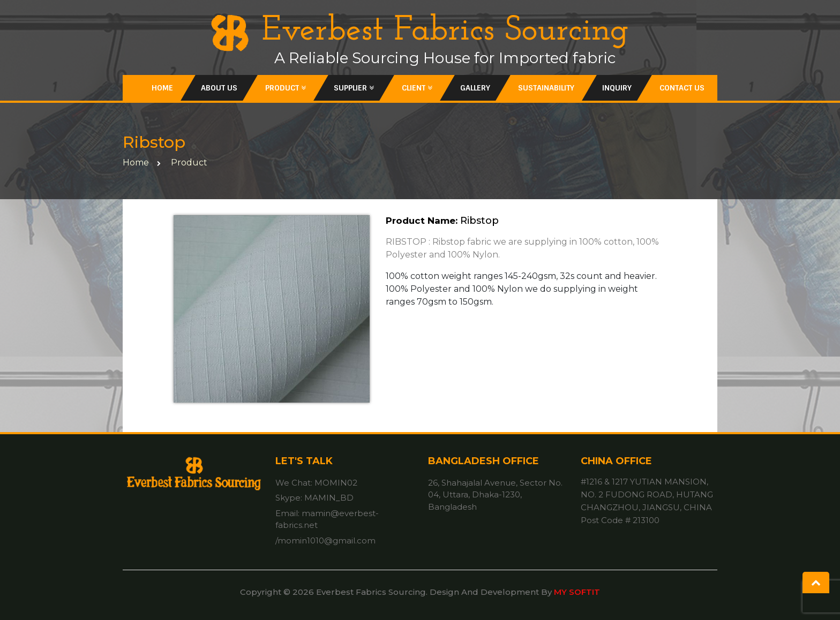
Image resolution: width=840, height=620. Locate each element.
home (136, 162)
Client (417, 88)
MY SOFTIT (577, 592)
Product (286, 88)
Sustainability (546, 88)
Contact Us (682, 88)
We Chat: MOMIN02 (316, 483)
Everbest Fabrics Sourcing (420, 31)
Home (162, 88)
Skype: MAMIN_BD (314, 498)
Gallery (475, 88)
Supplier (354, 88)
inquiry (617, 88)
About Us (219, 88)
